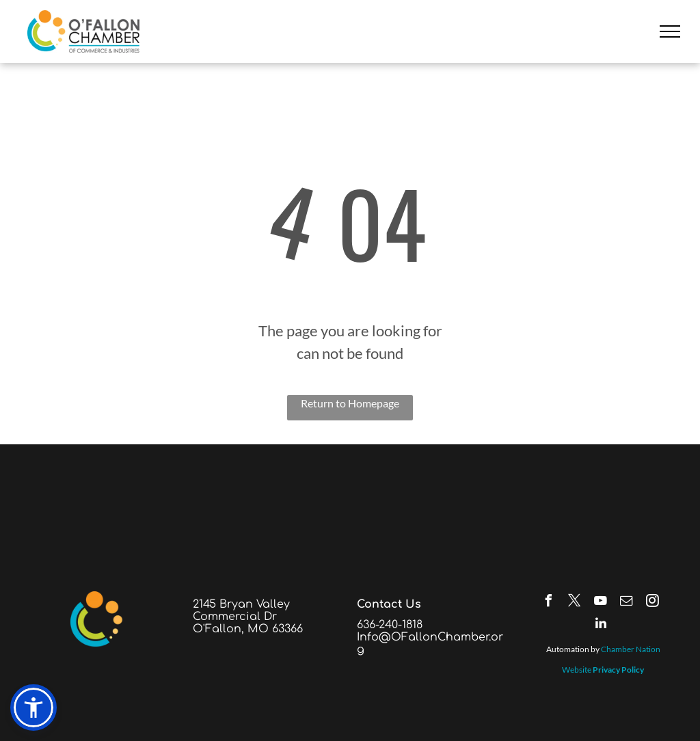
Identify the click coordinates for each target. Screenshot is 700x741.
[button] (33, 708)
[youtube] (601, 603)
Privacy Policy (618, 670)
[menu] (670, 31)
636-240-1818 (390, 625)
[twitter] (575, 603)
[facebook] (549, 603)
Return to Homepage (350, 403)
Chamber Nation (631, 649)
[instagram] (653, 603)
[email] (627, 603)
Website (577, 670)
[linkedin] (601, 625)
